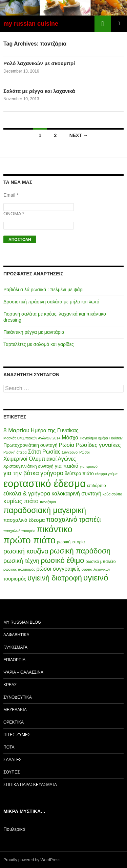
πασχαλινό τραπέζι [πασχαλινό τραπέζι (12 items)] (73, 519)
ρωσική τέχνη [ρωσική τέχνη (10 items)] (21, 561)
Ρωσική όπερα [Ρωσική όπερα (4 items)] (15, 452)
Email (11, 195)
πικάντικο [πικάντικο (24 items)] (55, 529)
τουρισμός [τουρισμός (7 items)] (15, 579)
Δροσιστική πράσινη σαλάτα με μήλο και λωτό (51, 302)
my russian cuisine (31, 24)
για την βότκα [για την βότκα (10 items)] (21, 473)
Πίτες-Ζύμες (17, 735)
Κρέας (10, 685)
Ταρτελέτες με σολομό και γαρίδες (39, 344)
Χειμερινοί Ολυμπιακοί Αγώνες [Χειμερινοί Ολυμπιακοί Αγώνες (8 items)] (40, 459)
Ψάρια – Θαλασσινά (23, 672)
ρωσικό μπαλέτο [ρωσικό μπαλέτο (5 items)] (100, 562)
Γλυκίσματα (15, 647)
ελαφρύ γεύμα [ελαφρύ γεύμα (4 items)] (106, 474)
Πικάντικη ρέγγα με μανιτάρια (34, 332)
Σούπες (12, 772)
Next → (79, 135)
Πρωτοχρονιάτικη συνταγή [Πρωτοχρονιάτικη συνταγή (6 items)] (30, 445)
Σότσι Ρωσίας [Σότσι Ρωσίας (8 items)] (44, 452)
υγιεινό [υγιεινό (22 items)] (96, 578)
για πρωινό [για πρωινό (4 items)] (89, 466)
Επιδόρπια (14, 660)
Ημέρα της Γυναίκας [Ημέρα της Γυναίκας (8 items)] (55, 430)
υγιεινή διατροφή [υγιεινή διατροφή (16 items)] (55, 578)
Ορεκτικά (14, 722)
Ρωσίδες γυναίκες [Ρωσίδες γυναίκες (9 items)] (98, 445)
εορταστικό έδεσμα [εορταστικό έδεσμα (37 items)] (45, 483)
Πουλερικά (14, 829)
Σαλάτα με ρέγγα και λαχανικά (39, 91)
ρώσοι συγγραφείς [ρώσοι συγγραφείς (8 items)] (58, 569)
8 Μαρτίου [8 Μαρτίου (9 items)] (16, 430)
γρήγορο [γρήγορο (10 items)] (52, 473)
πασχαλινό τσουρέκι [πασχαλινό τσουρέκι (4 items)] (19, 531)
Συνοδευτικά (18, 697)
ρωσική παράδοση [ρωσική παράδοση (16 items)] (80, 551)
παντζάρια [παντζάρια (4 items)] (48, 502)
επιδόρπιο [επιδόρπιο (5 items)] (97, 486)
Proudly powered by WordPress (32, 860)
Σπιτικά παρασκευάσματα (30, 785)
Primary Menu (119, 24)
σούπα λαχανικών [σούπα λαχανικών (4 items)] (96, 569)
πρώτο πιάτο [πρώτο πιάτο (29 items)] (29, 540)
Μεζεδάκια (15, 710)
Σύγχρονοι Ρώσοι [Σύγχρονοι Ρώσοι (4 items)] (76, 452)
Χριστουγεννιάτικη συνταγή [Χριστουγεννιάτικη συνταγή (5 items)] (28, 466)
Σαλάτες (12, 760)
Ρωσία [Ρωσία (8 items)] (67, 445)
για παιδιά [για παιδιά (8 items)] (66, 466)
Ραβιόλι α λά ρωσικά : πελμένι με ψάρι (44, 290)
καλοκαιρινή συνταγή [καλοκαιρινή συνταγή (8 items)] (76, 494)
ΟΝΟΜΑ (14, 214)
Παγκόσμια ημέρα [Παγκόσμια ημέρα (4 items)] (94, 438)
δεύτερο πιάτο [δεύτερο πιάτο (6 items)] (79, 473)
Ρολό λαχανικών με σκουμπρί (39, 63)
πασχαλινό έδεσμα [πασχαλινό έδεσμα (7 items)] (24, 520)
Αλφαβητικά (16, 635)
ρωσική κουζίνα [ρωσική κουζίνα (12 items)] (26, 551)
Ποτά (9, 747)
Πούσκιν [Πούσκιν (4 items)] (116, 438)
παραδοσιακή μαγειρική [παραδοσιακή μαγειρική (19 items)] (45, 510)
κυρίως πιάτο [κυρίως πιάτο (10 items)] (21, 501)
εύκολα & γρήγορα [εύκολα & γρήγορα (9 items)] (27, 494)
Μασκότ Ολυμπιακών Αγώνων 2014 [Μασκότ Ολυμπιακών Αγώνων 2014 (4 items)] (32, 438)
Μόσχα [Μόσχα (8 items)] (70, 438)
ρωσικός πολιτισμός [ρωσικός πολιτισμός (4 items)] (19, 569)
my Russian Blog (22, 622)
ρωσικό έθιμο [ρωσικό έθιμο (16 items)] (62, 560)
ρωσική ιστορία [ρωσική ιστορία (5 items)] (71, 542)
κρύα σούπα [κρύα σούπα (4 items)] (112, 494)
